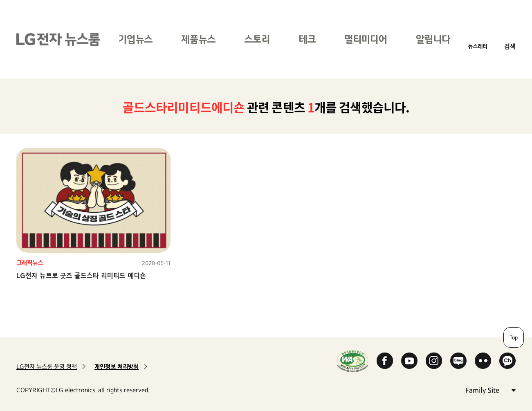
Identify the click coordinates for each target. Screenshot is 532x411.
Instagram (434, 361)
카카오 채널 (507, 361)
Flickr (483, 361)
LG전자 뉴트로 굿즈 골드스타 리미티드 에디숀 (81, 275)
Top (514, 337)
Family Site (490, 390)
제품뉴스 (198, 39)
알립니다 (433, 39)
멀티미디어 (366, 39)
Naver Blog (458, 361)
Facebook (385, 361)
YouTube (409, 361)
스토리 (257, 39)
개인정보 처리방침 (117, 367)
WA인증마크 (353, 361)
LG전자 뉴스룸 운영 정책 (47, 367)
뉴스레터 (478, 46)
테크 (307, 39)
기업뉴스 (135, 39)
